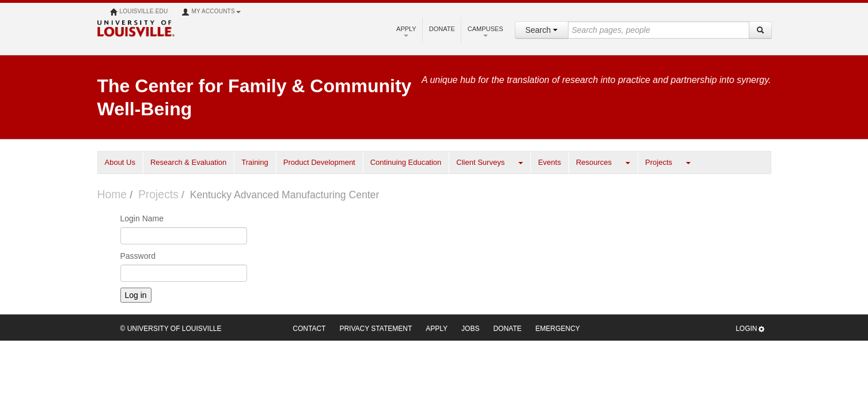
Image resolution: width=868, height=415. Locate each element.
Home (112, 194)
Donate (442, 29)
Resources (594, 162)
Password (138, 256)
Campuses (486, 31)
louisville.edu (139, 12)
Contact (309, 329)
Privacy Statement (376, 329)
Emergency (558, 329)
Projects (659, 162)
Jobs (470, 329)
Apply (406, 31)
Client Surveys (480, 162)
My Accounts (211, 12)
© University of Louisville (171, 329)
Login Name (142, 218)
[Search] (760, 30)
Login (750, 329)
